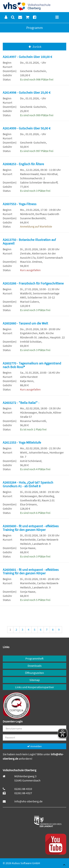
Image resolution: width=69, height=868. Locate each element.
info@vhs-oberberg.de (28, 801)
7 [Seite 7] (47, 630)
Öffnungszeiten (34, 673)
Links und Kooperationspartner (35, 687)
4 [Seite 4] (29, 630)
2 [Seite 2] (16, 630)
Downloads (35, 666)
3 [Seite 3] (22, 630)
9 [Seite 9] (59, 630)
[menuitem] (6, 17)
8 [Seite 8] (53, 630)
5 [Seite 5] (35, 630)
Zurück (34, 47)
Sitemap (35, 680)
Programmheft (34, 658)
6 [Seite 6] (41, 630)
